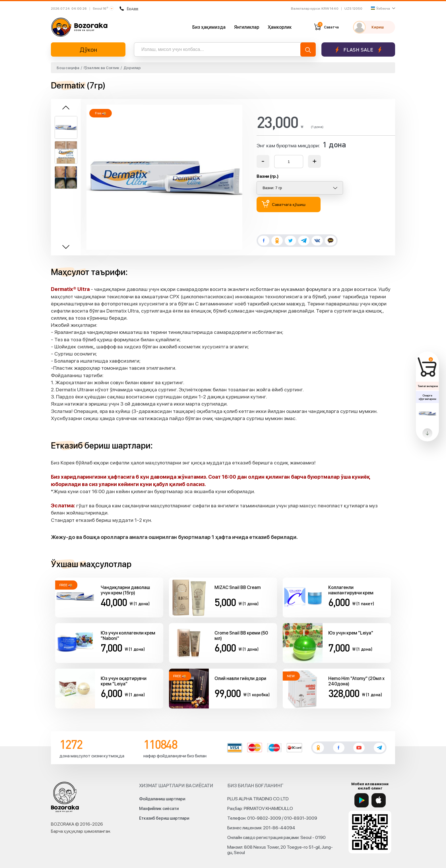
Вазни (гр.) (268, 176)
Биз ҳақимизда (209, 27)
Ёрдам (129, 9)
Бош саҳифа (68, 68)
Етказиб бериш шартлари (164, 818)
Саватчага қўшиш (284, 204)
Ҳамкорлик (280, 27)
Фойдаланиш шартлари (162, 799)
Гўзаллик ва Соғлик (101, 68)
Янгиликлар (247, 27)
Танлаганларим (428, 386)
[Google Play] (362, 800)
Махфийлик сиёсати (159, 809)
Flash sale (358, 50)
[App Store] (379, 800)
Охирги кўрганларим (427, 397)
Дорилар (132, 68)
